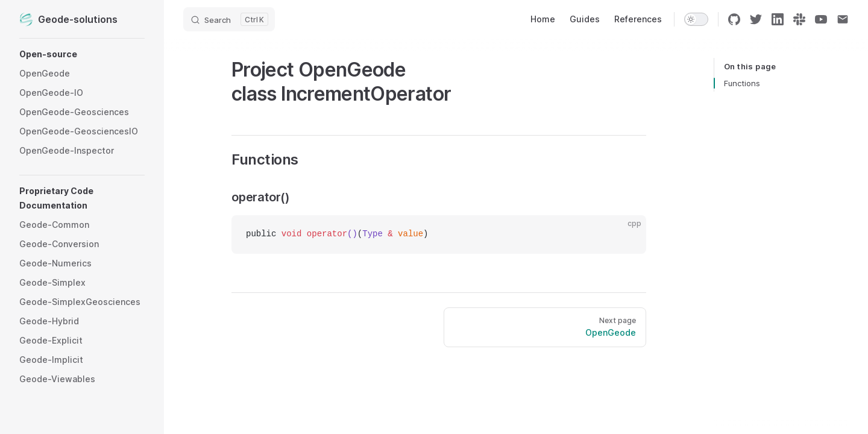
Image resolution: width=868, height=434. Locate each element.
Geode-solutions (68, 19)
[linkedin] (778, 19)
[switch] (696, 19)
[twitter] (756, 19)
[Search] (229, 19)
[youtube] (821, 19)
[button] (82, 54)
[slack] (799, 19)
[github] (734, 19)
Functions (742, 83)
